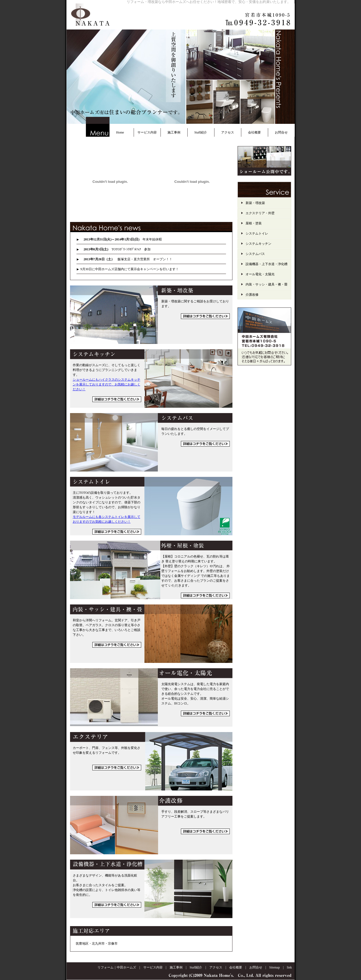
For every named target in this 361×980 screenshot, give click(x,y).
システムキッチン (258, 244)
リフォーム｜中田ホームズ (117, 967)
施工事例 (174, 132)
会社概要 (254, 132)
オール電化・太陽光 (260, 274)
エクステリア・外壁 (260, 213)
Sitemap (274, 967)
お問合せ (281, 132)
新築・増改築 (255, 203)
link (289, 967)
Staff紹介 (201, 132)
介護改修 (252, 295)
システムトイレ (257, 233)
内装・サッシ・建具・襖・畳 (267, 284)
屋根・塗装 (254, 223)
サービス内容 (147, 132)
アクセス (228, 132)
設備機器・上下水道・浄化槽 (267, 264)
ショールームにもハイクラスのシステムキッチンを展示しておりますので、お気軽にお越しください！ (107, 384)
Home (120, 132)
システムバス (255, 254)
